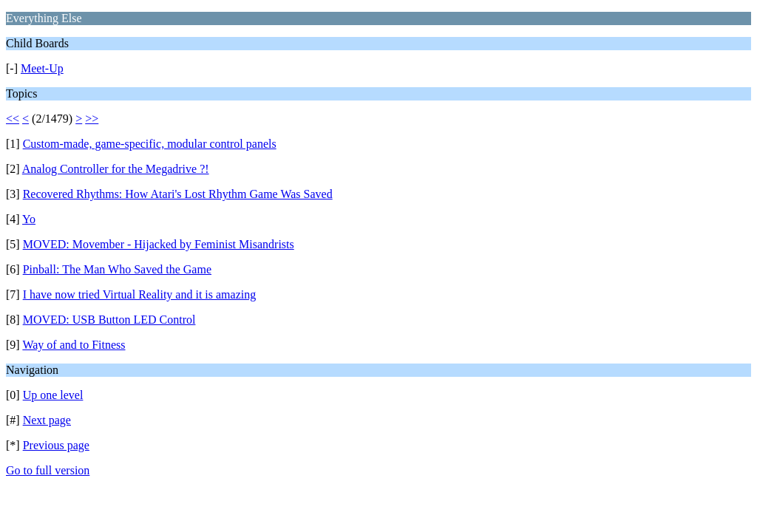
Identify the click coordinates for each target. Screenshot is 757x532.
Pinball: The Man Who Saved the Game (117, 269)
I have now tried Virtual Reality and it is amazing (140, 294)
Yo (29, 219)
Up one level (53, 395)
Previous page (56, 445)
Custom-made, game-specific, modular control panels (150, 144)
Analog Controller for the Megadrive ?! (116, 169)
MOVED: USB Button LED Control (109, 320)
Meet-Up (42, 68)
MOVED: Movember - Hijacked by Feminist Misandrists (159, 244)
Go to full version (48, 470)
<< (13, 119)
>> (92, 119)
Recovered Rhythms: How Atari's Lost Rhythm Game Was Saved (178, 194)
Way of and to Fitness (74, 345)
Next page (47, 420)
